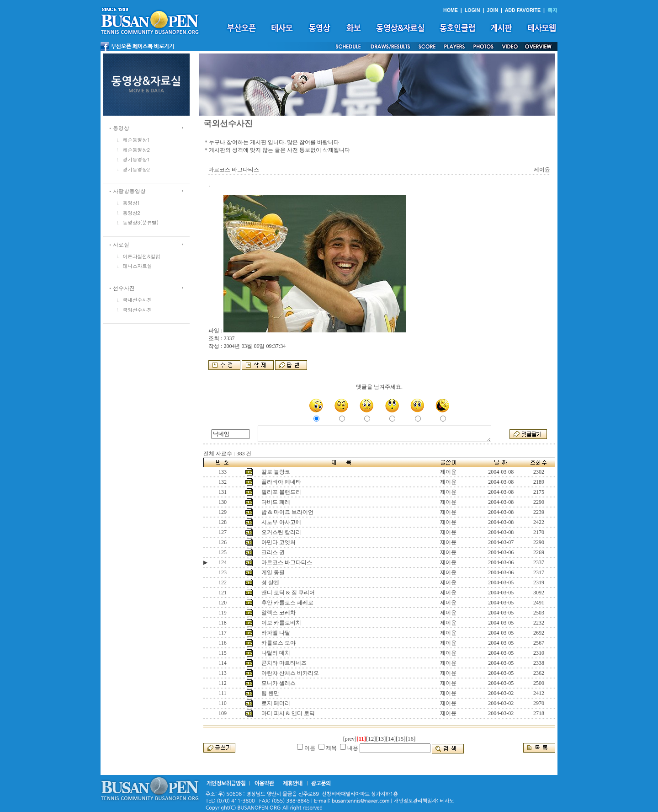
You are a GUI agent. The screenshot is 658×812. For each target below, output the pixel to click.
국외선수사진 (138, 310)
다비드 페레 (276, 502)
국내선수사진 (138, 300)
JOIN (492, 10)
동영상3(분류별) (141, 222)
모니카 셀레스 (279, 683)
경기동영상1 (137, 159)
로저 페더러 (276, 703)
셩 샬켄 (270, 582)
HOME (451, 10)
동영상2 (132, 213)
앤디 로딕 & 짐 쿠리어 (288, 593)
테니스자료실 (138, 266)
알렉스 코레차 (279, 613)
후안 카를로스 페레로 (287, 603)
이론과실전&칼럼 (142, 256)
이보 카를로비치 (281, 623)
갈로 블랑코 (276, 472)
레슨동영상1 (137, 140)
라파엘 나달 (276, 633)
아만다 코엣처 (279, 542)
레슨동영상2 (137, 150)
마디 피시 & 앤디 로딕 (288, 713)
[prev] (350, 739)
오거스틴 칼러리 (281, 532)
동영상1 (132, 203)
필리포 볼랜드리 (281, 492)
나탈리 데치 (276, 653)
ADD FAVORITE (523, 10)
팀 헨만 (270, 693)
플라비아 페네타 (281, 482)
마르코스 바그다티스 (287, 562)
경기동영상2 (137, 169)
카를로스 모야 (279, 643)
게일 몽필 (273, 572)
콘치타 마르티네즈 (284, 663)
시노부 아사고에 (281, 522)
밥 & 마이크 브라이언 (287, 512)
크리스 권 (273, 552)
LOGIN (472, 10)
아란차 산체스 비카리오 (290, 673)
